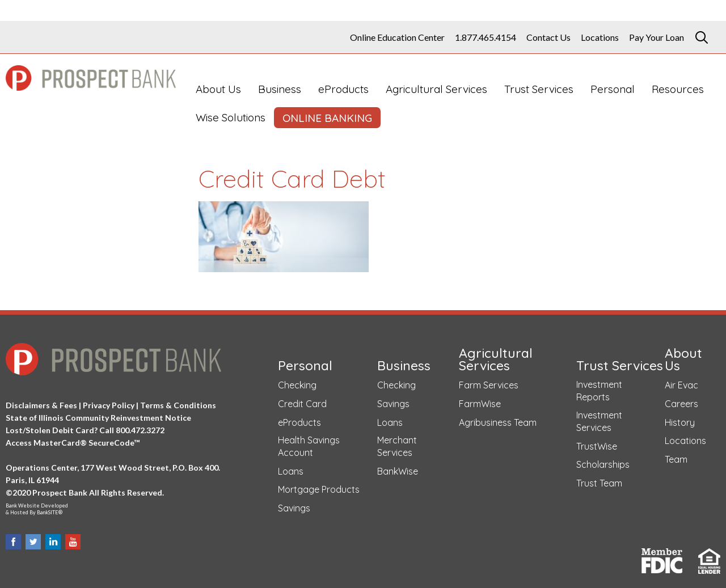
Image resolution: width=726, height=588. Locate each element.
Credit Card (302, 404)
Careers (681, 404)
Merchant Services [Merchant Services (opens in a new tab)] (397, 446)
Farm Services (489, 385)
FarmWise (480, 404)
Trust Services (539, 89)
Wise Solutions (231, 117)
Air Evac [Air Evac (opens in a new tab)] (681, 385)
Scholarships (603, 464)
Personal (613, 89)
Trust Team (599, 483)
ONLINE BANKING (327, 118)
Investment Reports (599, 391)
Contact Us (548, 37)
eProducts (343, 89)
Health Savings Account (309, 446)
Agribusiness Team (498, 422)
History (680, 422)
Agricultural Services (436, 89)
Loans (291, 471)
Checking (297, 385)
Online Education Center (397, 37)
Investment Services (599, 421)
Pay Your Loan (657, 37)
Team (676, 459)
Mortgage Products (319, 489)
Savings (294, 508)
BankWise (398, 471)
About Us (218, 89)
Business (280, 89)
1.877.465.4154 (486, 37)
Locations (600, 37)
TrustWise (597, 446)
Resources (678, 89)
